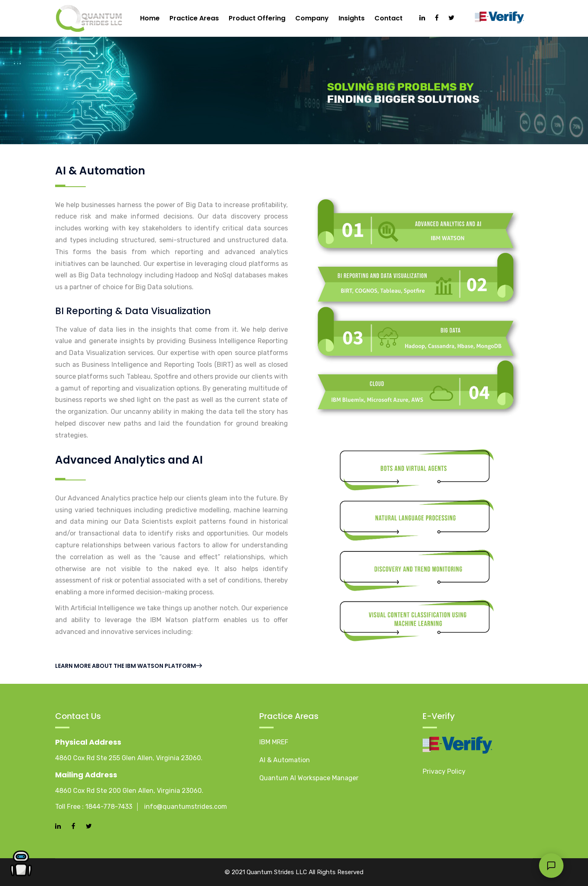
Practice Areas (194, 18)
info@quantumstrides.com (186, 807)
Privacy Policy (444, 771)
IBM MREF (274, 742)
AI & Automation (285, 760)
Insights (352, 18)
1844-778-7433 (109, 807)
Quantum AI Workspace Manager (309, 778)
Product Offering (257, 18)
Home (150, 18)
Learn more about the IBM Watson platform (128, 666)
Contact (389, 18)
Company (312, 18)
